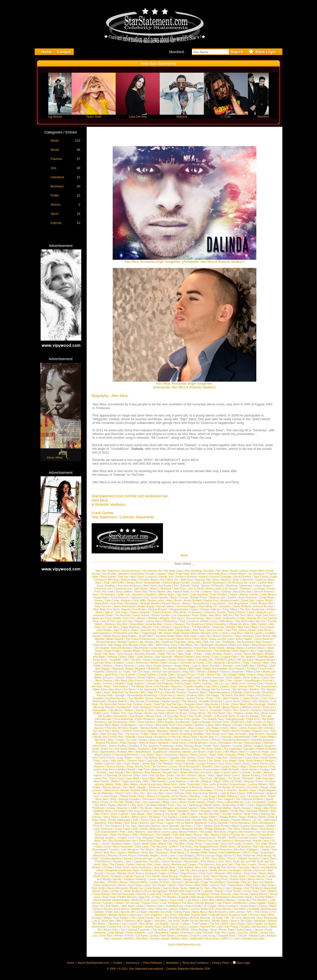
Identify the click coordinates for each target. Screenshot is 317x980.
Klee (95, 594)
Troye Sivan (225, 763)
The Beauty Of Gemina (231, 787)
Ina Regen (235, 870)
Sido (119, 763)
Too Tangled (248, 657)
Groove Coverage (221, 577)
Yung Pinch (221, 879)
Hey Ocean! (162, 686)
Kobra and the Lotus (221, 639)
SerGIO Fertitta (241, 731)
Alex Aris (239, 849)
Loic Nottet (147, 755)
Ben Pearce (137, 680)
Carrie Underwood (104, 885)
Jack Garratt (116, 772)
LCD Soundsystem (106, 832)
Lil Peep (173, 873)
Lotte (155, 811)
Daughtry (118, 861)
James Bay (148, 763)
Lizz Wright (230, 761)
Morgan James (180, 749)
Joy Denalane (256, 574)
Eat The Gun (175, 704)
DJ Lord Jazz (111, 627)
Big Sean (138, 805)
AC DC (258, 820)
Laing (210, 725)
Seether (199, 725)
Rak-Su (246, 882)
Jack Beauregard (238, 603)
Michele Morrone (200, 918)
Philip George (128, 743)
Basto (178, 600)
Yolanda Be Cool (257, 618)
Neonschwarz (253, 743)
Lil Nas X (116, 891)
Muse (107, 686)
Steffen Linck (101, 713)
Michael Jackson (105, 838)
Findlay (264, 769)
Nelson (201, 672)
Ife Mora (203, 680)
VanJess (154, 861)
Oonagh (120, 695)
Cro (273, 912)
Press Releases (153, 963)
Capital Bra (140, 861)
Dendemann (192, 882)
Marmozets (212, 704)
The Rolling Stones (155, 758)
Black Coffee (222, 781)
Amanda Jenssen (145, 654)
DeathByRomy (175, 906)
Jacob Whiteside (103, 793)
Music (55, 141)
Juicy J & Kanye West (253, 796)
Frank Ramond (119, 597)
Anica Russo (122, 909)
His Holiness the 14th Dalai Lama (163, 571)
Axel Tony (198, 630)
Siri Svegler (230, 675)
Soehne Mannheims (180, 648)
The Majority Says (213, 719)
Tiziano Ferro (150, 903)
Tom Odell (129, 787)
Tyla (123, 930)
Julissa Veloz (154, 621)
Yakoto (233, 594)
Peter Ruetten (219, 594)
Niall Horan (197, 897)
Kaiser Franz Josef (152, 820)
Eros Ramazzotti (190, 766)
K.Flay (156, 897)
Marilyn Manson (226, 900)
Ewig (130, 766)
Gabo (274, 577)
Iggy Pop (145, 897)
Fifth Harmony (256, 793)
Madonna (175, 752)
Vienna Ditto (246, 686)
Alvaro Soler (111, 930)
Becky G (229, 855)
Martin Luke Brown (194, 752)
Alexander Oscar (242, 897)
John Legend (225, 799)
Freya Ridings (102, 894)
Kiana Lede (177, 900)
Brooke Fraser (199, 597)
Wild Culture (234, 873)
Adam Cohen (220, 728)
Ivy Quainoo (128, 675)
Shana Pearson (258, 766)
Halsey (163, 900)
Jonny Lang (170, 832)
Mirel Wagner (223, 725)
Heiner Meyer (238, 574)
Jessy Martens (136, 832)
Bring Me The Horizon (223, 867)
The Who (187, 903)
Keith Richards (230, 769)
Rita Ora (217, 888)
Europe (238, 743)
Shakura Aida (128, 580)
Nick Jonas (131, 823)
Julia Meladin (116, 933)
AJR (135, 829)
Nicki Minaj (264, 855)
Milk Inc (227, 615)
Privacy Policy (221, 963)
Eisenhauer (136, 716)
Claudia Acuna (123, 588)
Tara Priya (180, 588)
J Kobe (225, 704)
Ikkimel (119, 936)
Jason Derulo (145, 918)
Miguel (162, 844)
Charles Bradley (194, 686)
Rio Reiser (99, 924)
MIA (189, 793)
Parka (251, 695)
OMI (255, 737)
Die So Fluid (240, 689)
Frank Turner (233, 891)
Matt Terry (110, 852)
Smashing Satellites (192, 734)
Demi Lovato (222, 766)
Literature (57, 177)
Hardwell (163, 743)
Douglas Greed (194, 704)
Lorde (130, 663)
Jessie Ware (146, 636)
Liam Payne (224, 903)
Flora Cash (206, 873)
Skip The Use (211, 642)
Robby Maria (252, 725)
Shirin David (254, 924)
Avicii (135, 630)
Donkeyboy (171, 621)
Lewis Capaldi (257, 903)
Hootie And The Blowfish (253, 900)
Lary (141, 725)
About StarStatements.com (184, 944)
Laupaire (174, 758)
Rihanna (268, 755)
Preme (231, 858)
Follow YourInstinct (154, 651)
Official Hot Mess (239, 624)
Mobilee (152, 618)
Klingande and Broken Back (122, 870)
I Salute (265, 849)
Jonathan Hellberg (135, 879)
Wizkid (208, 826)
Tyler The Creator (225, 933)
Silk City (185, 870)
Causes (110, 873)
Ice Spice (269, 924)
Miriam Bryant (111, 636)
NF (227, 918)
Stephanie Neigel (122, 669)
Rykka (228, 654)
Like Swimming (147, 689)
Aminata (230, 755)
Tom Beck (222, 571)
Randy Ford (211, 600)
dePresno (270, 820)
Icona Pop (201, 648)
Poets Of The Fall (112, 802)
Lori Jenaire (230, 588)
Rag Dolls (189, 672)
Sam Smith (195, 716)
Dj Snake (218, 918)
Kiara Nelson (224, 909)
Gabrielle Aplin (266, 657)
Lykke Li (160, 858)
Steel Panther (231, 698)
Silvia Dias (141, 591)
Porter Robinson (145, 719)
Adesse (141, 864)
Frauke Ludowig (156, 574)
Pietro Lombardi (228, 906)
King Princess (189, 873)
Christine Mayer (148, 580)
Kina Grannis (241, 710)
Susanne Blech (197, 692)
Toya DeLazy (125, 654)
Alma (220, 802)
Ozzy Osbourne (158, 909)
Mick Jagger (144, 921)
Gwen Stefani (249, 769)
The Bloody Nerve (142, 686)
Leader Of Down (160, 882)
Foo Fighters (170, 817)
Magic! (174, 870)
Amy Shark (219, 858)
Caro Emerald (166, 639)
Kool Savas (167, 936)
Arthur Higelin (244, 639)
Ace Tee (261, 832)
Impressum (132, 963)
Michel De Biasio (177, 713)
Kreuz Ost (268, 677)
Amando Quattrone (211, 701)
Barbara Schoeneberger (138, 858)
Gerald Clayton (146, 677)
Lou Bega (259, 588)
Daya (242, 793)
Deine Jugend (121, 609)
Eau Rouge (135, 713)
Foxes (227, 710)
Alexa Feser (190, 737)
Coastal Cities (230, 657)
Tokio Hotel (207, 808)
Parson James (173, 849)
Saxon (122, 852)
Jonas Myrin (100, 660)
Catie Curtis (112, 600)
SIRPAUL (262, 666)
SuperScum (160, 752)
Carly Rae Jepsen (157, 761)
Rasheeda (258, 609)
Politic (55, 195)
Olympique (225, 743)
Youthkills (115, 660)
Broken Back (238, 879)
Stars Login (243, 963)
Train (136, 820)
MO (143, 692)
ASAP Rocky (101, 876)
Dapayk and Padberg (159, 683)
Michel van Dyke (154, 713)
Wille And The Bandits (125, 692)
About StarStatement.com (93, 963)
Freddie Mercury (127, 897)
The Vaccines (159, 847)
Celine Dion (269, 858)
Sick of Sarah (196, 588)
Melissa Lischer (251, 707)
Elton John (141, 775)
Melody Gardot (117, 915)
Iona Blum (237, 633)
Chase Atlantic (257, 876)
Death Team (212, 746)
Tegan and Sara (132, 781)
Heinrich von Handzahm (166, 672)
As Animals (183, 722)
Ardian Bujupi (146, 606)
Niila (241, 761)
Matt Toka (243, 627)
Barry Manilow (222, 580)
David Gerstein (242, 577)
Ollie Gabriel (158, 781)
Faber (195, 811)
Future (145, 811)
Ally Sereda (146, 642)
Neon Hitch (200, 639)
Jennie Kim (267, 933)
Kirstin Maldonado (119, 820)
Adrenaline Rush (165, 725)
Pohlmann (99, 808)
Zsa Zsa (243, 933)
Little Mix (194, 781)
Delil (100, 870)
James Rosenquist (124, 606)
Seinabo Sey (170, 772)
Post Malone (103, 861)
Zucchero (253, 787)
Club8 (201, 675)
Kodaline (119, 663)
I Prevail (215, 740)
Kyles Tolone (168, 811)
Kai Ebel (209, 571)
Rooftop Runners (116, 698)
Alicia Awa (108, 921)
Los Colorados (181, 615)
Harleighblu (189, 680)
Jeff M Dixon (163, 645)
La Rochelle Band (224, 716)
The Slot (245, 609)
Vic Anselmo (108, 594)
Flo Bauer (130, 689)
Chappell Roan (226, 936)
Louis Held (155, 894)
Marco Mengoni (253, 654)
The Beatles (169, 897)
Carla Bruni (266, 835)
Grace (149, 725)
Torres (195, 749)
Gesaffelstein (253, 680)
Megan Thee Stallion (116, 918)
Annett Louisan (239, 571)
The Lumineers (188, 790)
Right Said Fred (265, 615)
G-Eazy (269, 722)
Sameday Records (257, 811)
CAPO (225, 938)
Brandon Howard (197, 577)
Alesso (243, 752)
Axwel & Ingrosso (151, 784)
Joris (228, 861)
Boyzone (177, 686)
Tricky (246, 663)
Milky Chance (248, 675)
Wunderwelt (266, 823)
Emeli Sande (216, 648)
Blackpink (100, 915)
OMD (135, 835)
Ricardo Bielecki (118, 701)
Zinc (229, 713)
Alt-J (254, 651)
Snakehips (267, 852)
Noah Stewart (181, 633)
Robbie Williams (227, 796)
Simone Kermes (264, 591)
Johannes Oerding (159, 787)
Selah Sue (124, 594)
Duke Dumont (197, 707)
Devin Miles (257, 571)
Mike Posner (150, 790)
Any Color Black (182, 645)
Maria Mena (199, 912)
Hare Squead (170, 826)
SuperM (184, 897)
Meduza (137, 900)
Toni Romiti (153, 876)
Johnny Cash (218, 885)
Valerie (109, 612)
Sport (54, 214)
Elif (211, 909)
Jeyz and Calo (224, 864)
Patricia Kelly (194, 906)
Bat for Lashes (254, 633)
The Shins (234, 829)
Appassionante (230, 600)
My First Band (216, 713)
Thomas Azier (204, 651)
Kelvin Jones (242, 763)
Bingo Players (231, 707)
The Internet (206, 864)
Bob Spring (188, 758)
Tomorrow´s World (146, 663)
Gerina (241, 612)
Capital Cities (167, 675)
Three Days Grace (150, 841)
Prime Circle (253, 672)
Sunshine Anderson (129, 586)
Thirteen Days (135, 761)
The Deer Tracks (140, 660)
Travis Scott (122, 867)
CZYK (197, 891)
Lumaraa (245, 772)
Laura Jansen (263, 586)
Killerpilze (248, 778)
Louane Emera (206, 763)
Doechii (195, 936)
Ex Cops (132, 740)
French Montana (240, 823)
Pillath (211, 802)
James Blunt (176, 677)
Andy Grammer (248, 597)
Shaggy (238, 888)
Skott (159, 849)
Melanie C (124, 805)
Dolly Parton (185, 885)
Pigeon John (166, 577)
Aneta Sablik (179, 707)
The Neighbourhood (206, 847)
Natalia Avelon (228, 817)
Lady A (196, 666)
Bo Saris (105, 704)
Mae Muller (129, 906)
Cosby (258, 722)
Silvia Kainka (108, 577)
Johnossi (111, 672)
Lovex (214, 621)
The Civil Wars (141, 672)
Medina (110, 624)
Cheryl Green (205, 758)
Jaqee (189, 651)
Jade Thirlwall (204, 933)
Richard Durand (106, 642)
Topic (112, 778)
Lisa (95, 936)
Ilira (198, 867)
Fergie (264, 787)
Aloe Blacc (115, 689)
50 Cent (236, 918)
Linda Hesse (158, 648)
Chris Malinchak (123, 719)
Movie (55, 150)
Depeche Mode (265, 805)
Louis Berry (209, 799)
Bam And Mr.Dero (117, 728)
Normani (177, 882)
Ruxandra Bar (201, 603)
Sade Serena (145, 657)
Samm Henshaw (172, 861)
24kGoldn (160, 921)
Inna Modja (139, 609)
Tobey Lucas (101, 761)
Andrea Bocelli (127, 769)
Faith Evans (215, 752)
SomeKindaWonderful (236, 740)
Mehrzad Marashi (104, 707)
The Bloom (146, 808)
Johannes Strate (103, 615)
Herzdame (178, 698)
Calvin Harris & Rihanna (187, 787)
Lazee (251, 612)
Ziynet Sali (247, 600)
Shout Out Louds (231, 844)
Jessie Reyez (248, 906)
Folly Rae (173, 858)
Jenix (107, 692)
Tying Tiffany (230, 609)
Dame (272, 704)
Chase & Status (181, 769)
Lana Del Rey (148, 630)
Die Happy (213, 695)
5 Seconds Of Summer (119, 775)
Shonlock (166, 588)
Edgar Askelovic (131, 627)
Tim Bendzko (123, 615)
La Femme (224, 689)
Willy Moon (226, 621)
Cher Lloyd (150, 900)
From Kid (175, 737)
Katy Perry (109, 769)
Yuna (156, 627)
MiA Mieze (231, 752)
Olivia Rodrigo (200, 930)
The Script (206, 832)
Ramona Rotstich (121, 648)
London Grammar (213, 677)
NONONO (154, 669)
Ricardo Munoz (171, 603)
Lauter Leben (175, 651)
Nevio (195, 586)
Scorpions (225, 606)
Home (71, 963)
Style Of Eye (155, 692)
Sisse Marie (137, 624)
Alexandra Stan (242, 591)
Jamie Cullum (251, 677)
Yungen (122, 838)
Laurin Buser (232, 701)
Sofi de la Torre (145, 710)
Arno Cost (129, 618)
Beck (141, 796)
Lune (150, 933)
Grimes (198, 654)
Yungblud (203, 894)
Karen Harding (118, 746)
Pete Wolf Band (182, 835)
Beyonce (209, 787)
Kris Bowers (264, 695)
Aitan (169, 600)
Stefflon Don (132, 802)
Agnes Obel (217, 680)
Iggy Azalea (266, 651)
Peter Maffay (223, 808)
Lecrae (106, 844)
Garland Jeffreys (125, 677)
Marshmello (191, 861)
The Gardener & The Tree (120, 826)
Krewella (99, 672)
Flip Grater (214, 707)
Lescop (162, 677)
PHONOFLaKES (225, 660)
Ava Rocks (165, 586)
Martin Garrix (212, 805)
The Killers (240, 909)
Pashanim (188, 933)
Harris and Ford (102, 618)
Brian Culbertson (243, 580)
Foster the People (248, 716)
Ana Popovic (237, 669)
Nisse (202, 775)
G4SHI (173, 847)
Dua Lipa (243, 867)
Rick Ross (220, 832)
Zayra (194, 609)
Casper (170, 823)
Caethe (232, 597)
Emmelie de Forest (192, 663)
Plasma (239, 713)
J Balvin (119, 903)
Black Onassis (104, 680)
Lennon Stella (199, 909)
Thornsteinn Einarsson (155, 799)
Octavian (117, 876)
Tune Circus (201, 740)
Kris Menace (131, 645)
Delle (118, 784)
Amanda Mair (154, 624)
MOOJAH (118, 583)
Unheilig (269, 728)
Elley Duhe (161, 870)
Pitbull (119, 793)
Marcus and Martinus (264, 867)
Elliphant (213, 672)
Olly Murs (109, 654)
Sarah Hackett (115, 639)
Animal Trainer (195, 698)
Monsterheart (242, 737)
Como (215, 657)
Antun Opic (153, 680)
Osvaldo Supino (197, 761)
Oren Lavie (142, 847)
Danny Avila (266, 873)
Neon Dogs (184, 654)
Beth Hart (190, 636)
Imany (99, 600)
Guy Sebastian (145, 838)
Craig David (211, 844)
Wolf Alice (142, 938)
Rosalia (245, 927)
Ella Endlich (105, 716)
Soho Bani (106, 936)
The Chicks (261, 912)
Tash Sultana (185, 867)
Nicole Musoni (177, 660)
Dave (171, 805)
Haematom (266, 838)
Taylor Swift (216, 755)
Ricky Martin (179, 796)
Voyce (262, 864)
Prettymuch (147, 835)
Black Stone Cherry (228, 775)
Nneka (143, 740)
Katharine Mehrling (107, 580)
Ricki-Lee (268, 707)
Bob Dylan (268, 885)
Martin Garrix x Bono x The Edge (232, 921)
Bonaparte (132, 603)
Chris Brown (267, 829)
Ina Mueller (109, 574)
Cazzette (271, 734)
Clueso (263, 906)
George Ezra (255, 683)
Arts (53, 168)
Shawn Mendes (189, 772)
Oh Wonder (133, 903)
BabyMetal (162, 933)
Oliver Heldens (146, 722)
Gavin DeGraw (175, 793)
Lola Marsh (193, 900)
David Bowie (236, 885)
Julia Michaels (218, 915)
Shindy (219, 891)
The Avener (132, 734)
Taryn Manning (244, 636)
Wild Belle (99, 657)
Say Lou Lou (222, 683)
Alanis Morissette (118, 888)
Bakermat (270, 888)
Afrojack (164, 618)
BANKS (254, 689)
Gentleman (240, 903)
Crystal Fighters (147, 675)
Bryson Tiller (201, 835)
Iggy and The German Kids (173, 719)
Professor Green (190, 876)
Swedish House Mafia (169, 636)
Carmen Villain (260, 663)
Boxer (198, 746)
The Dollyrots (222, 651)
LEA (220, 861)
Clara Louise (103, 847)
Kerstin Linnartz (191, 583)
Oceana (179, 624)
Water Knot (238, 683)
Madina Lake (218, 597)
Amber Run (252, 713)
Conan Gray (251, 891)
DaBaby (99, 912)
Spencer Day (203, 580)
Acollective (161, 737)
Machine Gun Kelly (160, 912)
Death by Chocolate (174, 642)
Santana (256, 710)
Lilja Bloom (115, 710)
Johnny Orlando (179, 909)
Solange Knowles (129, 799)
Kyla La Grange (201, 722)
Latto (220, 927)
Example (216, 710)
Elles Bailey (115, 823)
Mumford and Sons (253, 938)
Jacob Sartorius (223, 841)
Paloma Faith (105, 695)
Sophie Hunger (171, 701)
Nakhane (133, 852)
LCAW (133, 808)
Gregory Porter (186, 675)
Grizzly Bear (250, 829)
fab (170, 844)
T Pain (198, 826)
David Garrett (260, 763)
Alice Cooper (196, 728)
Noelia (117, 618)
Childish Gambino (249, 858)
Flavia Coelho (113, 651)
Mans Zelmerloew (167, 755)
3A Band (227, 695)
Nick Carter (137, 577)
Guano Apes (101, 597)
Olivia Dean (212, 938)
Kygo (121, 778)
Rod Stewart (152, 772)
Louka (250, 805)
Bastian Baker (235, 648)
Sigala (112, 805)
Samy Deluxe (141, 615)
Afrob (183, 802)
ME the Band (245, 660)
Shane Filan (214, 675)
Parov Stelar (199, 615)
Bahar (182, 669)
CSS (209, 663)
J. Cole (235, 938)
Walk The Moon (120, 835)
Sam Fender (241, 894)
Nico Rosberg (193, 571)
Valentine (100, 740)
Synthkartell (124, 707)
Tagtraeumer (107, 752)
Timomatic (218, 627)
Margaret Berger (265, 660)
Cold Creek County (103, 758)
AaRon (115, 781)
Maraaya (163, 731)
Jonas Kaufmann (141, 867)
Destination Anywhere (214, 645)
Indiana (129, 710)
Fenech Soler (221, 722)
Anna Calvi (268, 713)
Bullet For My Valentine (196, 921)
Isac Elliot (212, 686)
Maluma (113, 855)
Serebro (166, 627)
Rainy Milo (147, 645)
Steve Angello (166, 722)
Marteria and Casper (184, 864)
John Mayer (138, 814)
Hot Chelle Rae (245, 666)
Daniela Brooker (157, 609)
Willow (272, 921)
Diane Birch (101, 603)
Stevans (270, 761)
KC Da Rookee (171, 680)
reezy (183, 927)
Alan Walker (131, 784)
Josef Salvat (145, 737)
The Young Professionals (141, 639)
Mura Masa (188, 894)
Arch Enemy (247, 832)
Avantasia (233, 882)
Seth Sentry (118, 761)
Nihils (234, 728)
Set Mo (181, 775)
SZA (254, 823)
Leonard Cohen (248, 838)
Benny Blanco (259, 894)
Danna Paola (182, 912)
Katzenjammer (102, 633)
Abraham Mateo (121, 844)
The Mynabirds (201, 627)
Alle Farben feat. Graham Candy (132, 704)
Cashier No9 (265, 583)
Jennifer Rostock (130, 790)
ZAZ (126, 660)
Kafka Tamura (184, 746)
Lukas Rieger (110, 796)
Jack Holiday (104, 630)
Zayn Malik (133, 778)
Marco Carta (214, 618)
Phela (241, 755)
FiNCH (129, 936)
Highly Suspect (242, 808)
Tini (133, 918)
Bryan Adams (254, 761)
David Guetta (252, 692)
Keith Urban (234, 677)
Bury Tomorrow (246, 855)
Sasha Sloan (238, 876)
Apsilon (175, 933)
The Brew (164, 689)
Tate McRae (159, 930)
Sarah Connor (198, 755)
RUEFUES (238, 722)
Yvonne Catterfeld (114, 683)
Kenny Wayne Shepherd (191, 823)
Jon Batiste (162, 924)
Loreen (224, 633)
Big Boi (214, 820)
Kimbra (180, 577)
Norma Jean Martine (205, 793)
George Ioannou (166, 710)
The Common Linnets (164, 766)
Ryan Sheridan (211, 666)
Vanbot (225, 672)
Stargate (206, 811)
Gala (233, 686)
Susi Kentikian (193, 849)
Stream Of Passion (212, 586)
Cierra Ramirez (264, 639)
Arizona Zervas (103, 909)
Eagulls (142, 787)
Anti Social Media (125, 749)
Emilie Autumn (163, 666)
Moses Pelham (188, 832)
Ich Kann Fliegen (133, 621)
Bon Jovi (139, 793)
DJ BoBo (237, 781)
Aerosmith (249, 918)
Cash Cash (268, 698)
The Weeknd (165, 763)
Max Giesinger (257, 704)
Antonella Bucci (218, 574)
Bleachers (99, 855)
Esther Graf (170, 927)
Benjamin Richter (192, 829)
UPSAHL (112, 882)
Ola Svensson (245, 642)
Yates (211, 775)
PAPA (196, 683)
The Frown (266, 669)
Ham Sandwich (142, 707)
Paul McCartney (178, 918)
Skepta (259, 930)
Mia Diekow (141, 648)
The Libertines (134, 772)
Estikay (273, 802)
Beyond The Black (107, 743)
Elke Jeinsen (199, 574)
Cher (229, 680)
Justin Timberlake (189, 784)
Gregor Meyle (198, 713)
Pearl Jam (112, 912)
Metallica (195, 796)
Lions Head (252, 758)
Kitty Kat (123, 577)
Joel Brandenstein (209, 814)
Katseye (116, 938)
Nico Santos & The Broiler (162, 814)
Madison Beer (180, 938)
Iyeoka (196, 719)
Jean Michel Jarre (164, 867)
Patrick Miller (167, 630)
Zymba (154, 936)
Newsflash (172, 963)
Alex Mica (215, 615)
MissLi (154, 588)
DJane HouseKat (216, 624)
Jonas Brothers (133, 891)
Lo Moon (252, 835)
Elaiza (246, 701)
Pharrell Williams (241, 820)
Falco (105, 814)
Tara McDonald (244, 621)
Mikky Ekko (100, 689)
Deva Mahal (177, 852)
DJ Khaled (120, 811)
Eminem (248, 844)
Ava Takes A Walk (178, 591)
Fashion (56, 159)
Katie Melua (178, 799)
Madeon (226, 746)
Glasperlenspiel (179, 609)
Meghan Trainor (254, 781)
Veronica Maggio (186, 606)
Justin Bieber (132, 763)
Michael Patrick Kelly (178, 820)
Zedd (206, 876)
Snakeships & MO (233, 805)
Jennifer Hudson (232, 814)
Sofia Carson (244, 930)
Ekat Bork (269, 710)
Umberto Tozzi (210, 591)
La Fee (195, 591)
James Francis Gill (250, 728)
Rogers (233, 832)
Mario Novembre (123, 847)
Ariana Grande (160, 769)
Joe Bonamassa (117, 722)
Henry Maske (157, 591)
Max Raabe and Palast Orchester (226, 734)
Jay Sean (186, 826)
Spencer (99, 728)
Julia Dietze (141, 588)
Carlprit (224, 686)
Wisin (192, 841)
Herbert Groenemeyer (206, 769)
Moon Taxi (101, 841)
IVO (218, 698)
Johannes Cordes (215, 612)
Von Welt (100, 805)
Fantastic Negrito (148, 855)
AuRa (183, 841)
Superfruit (100, 823)
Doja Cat (159, 704)
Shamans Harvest (149, 826)
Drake (171, 775)
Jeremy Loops (258, 915)
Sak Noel (182, 594)
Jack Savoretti (163, 657)
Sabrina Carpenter (139, 930)
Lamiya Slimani (257, 784)
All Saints (220, 778)
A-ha (126, 927)
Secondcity (121, 716)
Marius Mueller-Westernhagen (112, 900)
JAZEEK (129, 938)
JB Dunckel (244, 847)
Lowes (252, 864)
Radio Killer (184, 630)
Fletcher (141, 894)
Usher (128, 793)
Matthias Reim (103, 811)
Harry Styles (111, 817)
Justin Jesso (162, 864)
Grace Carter (123, 829)
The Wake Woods (266, 844)
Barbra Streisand (146, 873)
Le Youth (124, 672)
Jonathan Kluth (195, 695)
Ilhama (186, 603)
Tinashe (114, 849)
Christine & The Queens (143, 746)
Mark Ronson (170, 876)
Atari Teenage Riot (111, 734)
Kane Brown (153, 888)
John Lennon (237, 912)
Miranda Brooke (150, 603)
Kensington (159, 660)
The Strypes (169, 669)
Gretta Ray (237, 811)
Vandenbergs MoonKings (142, 695)
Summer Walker (264, 897)
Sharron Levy (260, 731)
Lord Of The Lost (111, 621)
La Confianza (183, 740)
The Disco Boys (244, 615)
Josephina (237, 672)
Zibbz (131, 657)
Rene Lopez (214, 588)
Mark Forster (102, 781)
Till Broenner (213, 731)
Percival (268, 680)
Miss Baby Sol (102, 609)
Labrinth (208, 891)
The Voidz (186, 847)
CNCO (246, 852)
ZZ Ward (252, 669)
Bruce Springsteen (156, 891)
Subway (226, 591)
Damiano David (160, 938)
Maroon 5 (193, 799)
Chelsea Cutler (155, 906)
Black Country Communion (248, 826)
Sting (113, 799)
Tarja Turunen (103, 606)
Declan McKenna (151, 829)
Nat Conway (170, 841)
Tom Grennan (172, 829)
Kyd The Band (253, 888)
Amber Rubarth (193, 600)
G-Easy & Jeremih (225, 790)
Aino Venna (202, 657)
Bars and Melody (263, 882)
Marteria (267, 692)
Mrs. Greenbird (194, 731)
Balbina (252, 817)
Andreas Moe (125, 752)
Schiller (257, 772)
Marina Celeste (249, 594)
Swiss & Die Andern (161, 740)
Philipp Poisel (128, 796)
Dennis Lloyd (126, 885)
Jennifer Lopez (248, 790)
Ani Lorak (108, 591)
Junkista (207, 683)
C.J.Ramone (224, 737)
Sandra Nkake (132, 651)
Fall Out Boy (157, 775)
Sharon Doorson (223, 636)
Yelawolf (207, 766)
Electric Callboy (180, 924)
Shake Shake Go (102, 749)
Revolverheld (243, 841)
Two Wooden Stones (141, 698)
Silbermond (111, 790)
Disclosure (236, 758)
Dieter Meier (239, 704)
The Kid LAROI (219, 924)
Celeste (107, 903)
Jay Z (96, 921)
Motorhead (99, 701)
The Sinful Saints (211, 749)
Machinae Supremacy (239, 586)
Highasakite (99, 710)
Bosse (124, 882)
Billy (146, 781)
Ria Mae (180, 844)
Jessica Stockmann (214, 583)
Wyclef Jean (207, 737)
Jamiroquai (195, 805)
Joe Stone (215, 761)
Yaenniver (114, 924)
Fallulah (237, 692)
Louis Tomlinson (103, 829)
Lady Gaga (209, 796)
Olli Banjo (154, 817)
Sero (129, 861)
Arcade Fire (200, 820)
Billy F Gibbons (126, 921)
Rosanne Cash (238, 915)
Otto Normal (137, 701)
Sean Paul (109, 897)
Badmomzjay (269, 909)
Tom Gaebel (185, 725)
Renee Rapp (227, 930)
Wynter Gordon (161, 615)
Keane (167, 894)
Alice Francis (121, 630)
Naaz (242, 817)
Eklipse (108, 666)
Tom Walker (163, 835)
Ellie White (180, 612)
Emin (213, 743)
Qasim (238, 680)
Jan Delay (174, 921)
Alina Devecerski (262, 645)
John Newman (261, 701)
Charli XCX (253, 719)
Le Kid (238, 654)
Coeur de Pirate (259, 752)
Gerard (97, 636)
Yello (250, 912)
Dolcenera (100, 645)
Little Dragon (188, 814)
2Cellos (108, 867)
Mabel (273, 906)
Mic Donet (165, 633)
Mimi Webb (146, 924)
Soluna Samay (195, 618)
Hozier (116, 731)
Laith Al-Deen (228, 793)
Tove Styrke (253, 755)
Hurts (138, 758)
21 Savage (193, 852)
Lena (131, 838)
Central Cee (114, 927)
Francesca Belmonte (126, 755)
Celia (242, 618)
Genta (130, 583)
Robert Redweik (266, 749)
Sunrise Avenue (131, 571)
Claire (163, 663)
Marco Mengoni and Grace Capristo (176, 808)
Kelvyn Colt (205, 841)
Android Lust (264, 612)
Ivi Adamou (195, 612)
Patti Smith (98, 888)
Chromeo (245, 588)
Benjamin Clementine (227, 663)
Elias (140, 906)
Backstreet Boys (191, 858)
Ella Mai (184, 915)
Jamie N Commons (134, 731)
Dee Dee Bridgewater (173, 728)
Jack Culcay (261, 577)
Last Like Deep (102, 663)
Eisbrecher (230, 618)
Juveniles (228, 666)
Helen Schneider (185, 763)
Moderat (207, 781)
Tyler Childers (268, 891)
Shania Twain (153, 927)
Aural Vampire (160, 597)
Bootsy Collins (220, 835)
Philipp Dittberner (215, 829)
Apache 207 (128, 912)
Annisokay (206, 790)
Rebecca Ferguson (158, 796)
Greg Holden (125, 758)
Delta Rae (222, 758)
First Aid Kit (238, 835)
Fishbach (252, 849)
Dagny (272, 903)
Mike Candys (259, 624)
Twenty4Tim (207, 927)
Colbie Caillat (149, 734)
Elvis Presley (222, 826)
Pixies (210, 698)
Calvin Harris (178, 743)
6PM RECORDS (179, 930)
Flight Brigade (267, 790)
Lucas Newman (177, 781)
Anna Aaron (163, 698)
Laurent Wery (181, 627)
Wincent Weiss (139, 882)
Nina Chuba (237, 924)
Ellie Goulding (160, 749)
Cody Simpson (136, 683)
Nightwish (144, 749)
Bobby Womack (201, 633)
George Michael (205, 903)
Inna (253, 583)
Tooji (182, 621)
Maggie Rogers (193, 879)
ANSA (207, 716)
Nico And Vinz (101, 731)
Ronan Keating (251, 775)
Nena (98, 654)
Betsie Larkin (156, 600)
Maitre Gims (227, 847)
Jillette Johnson (103, 677)
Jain (152, 823)
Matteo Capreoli (104, 763)
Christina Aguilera (111, 858)
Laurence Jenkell (198, 621)
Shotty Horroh (218, 870)
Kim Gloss (178, 618)
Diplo (105, 891)
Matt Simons (256, 734)
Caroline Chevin (255, 648)
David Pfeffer (267, 737)
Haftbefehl (196, 938)
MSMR (269, 654)
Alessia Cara (165, 778)
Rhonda (130, 737)
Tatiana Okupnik (140, 612)
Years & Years (147, 743)
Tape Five (231, 630)
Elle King (134, 811)
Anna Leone (168, 855)
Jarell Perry (111, 675)
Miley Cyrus (139, 817)
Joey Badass (221, 811)
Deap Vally (195, 642)
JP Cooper (210, 906)
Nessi (181, 695)
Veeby (97, 683)
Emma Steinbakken (218, 897)
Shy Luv (182, 805)
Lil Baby (142, 912)
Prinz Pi (98, 826)
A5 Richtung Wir (238, 583)
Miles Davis (253, 885)
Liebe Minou (268, 594)
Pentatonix (153, 701)
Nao (105, 864)
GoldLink (146, 870)
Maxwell (220, 873)
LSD (204, 867)
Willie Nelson (209, 852)
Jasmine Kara (215, 630)
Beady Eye (137, 888)
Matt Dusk (187, 580)
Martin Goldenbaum (124, 725)
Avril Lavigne (199, 870)
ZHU (132, 722)
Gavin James (164, 838)
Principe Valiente (210, 609)
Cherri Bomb (263, 636)
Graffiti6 (270, 633)
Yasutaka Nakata (156, 805)
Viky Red (122, 624)
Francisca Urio (103, 588)
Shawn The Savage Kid (201, 689)
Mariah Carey (261, 841)
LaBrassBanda (234, 802)
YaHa (231, 612)
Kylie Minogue (129, 849)
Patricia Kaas (183, 683)
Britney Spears (111, 787)
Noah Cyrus (251, 814)
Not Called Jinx (169, 580)
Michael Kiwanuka (123, 894)
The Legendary (151, 802)
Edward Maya (171, 583)
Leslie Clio (204, 636)
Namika (180, 761)
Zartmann (182, 936)
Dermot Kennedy (221, 894)
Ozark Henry (167, 695)
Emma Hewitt (248, 630)
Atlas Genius (265, 675)
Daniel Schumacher (215, 669)
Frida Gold (182, 574)
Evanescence (208, 838)
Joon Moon (154, 832)
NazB (226, 731)
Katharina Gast (140, 597)
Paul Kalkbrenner (230, 852)
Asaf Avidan (129, 636)
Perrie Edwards (136, 933)
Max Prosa (270, 808)
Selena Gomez (116, 766)
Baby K (192, 660)
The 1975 (268, 775)
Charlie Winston (198, 743)
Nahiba (231, 627)
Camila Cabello (189, 817)
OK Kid (200, 855)
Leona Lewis (230, 772)
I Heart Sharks (250, 698)
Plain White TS (208, 606)
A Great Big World (175, 716)
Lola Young (209, 936)
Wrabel (225, 820)
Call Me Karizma (134, 876)
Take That (144, 769)
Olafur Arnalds (213, 654)
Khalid (271, 826)
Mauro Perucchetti (262, 627)
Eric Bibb (239, 695)
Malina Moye (166, 594)
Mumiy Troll (142, 766)
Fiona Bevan (161, 707)
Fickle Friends (196, 802)
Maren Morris (256, 879)
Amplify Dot (206, 660)
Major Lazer (170, 802)
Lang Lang (135, 915)
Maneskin (260, 921)
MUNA (173, 891)
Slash (98, 583)
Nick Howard (264, 642)
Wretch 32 (176, 731)
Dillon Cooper (116, 740)
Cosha (130, 864)
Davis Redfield (242, 606)
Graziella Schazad (262, 740)
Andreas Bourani (263, 606)
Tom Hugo (121, 612)
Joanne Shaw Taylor (175, 888)
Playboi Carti (257, 936)
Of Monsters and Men (126, 633)
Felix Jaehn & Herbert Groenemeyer (224, 784)
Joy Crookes (129, 924)
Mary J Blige (239, 766)
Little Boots (264, 630)
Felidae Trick (119, 713)
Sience (55, 205)
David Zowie (268, 758)
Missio (96, 891)
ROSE (254, 933)
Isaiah (162, 873)
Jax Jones (171, 915)
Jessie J (174, 663)
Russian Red (102, 725)
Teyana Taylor (199, 915)
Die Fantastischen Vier (123, 841)
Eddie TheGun (167, 654)
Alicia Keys (170, 784)
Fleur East (206, 778)
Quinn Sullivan (119, 814)
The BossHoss (195, 624)
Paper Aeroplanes (219, 692)
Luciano (193, 927)
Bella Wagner (241, 651)
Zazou (168, 624)
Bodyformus (139, 909)
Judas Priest (195, 844)
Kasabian (183, 811)
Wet (150, 864)
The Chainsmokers (186, 778)
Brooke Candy (168, 790)
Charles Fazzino (161, 612)
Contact (117, 963)
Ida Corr (261, 621)
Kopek (134, 728)
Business (57, 186)
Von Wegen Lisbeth (164, 885)
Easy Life (98, 906)
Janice (178, 838)
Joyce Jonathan (106, 586)
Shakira (125, 817)
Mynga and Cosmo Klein (109, 737)
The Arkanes (189, 701)
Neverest (138, 594)
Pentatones (167, 746)
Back (185, 555)
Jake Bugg (114, 645)
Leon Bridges (186, 855)
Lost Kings (191, 838)
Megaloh (140, 669)
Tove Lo (204, 710)
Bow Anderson (218, 912)
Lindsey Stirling (243, 746)
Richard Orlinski (184, 657)
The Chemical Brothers (250, 799)
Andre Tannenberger (148, 583)
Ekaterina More (264, 580)
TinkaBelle (228, 642)
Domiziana (98, 927)
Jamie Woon (267, 597)
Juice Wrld (208, 900)
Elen (176, 894)
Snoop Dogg (214, 855)
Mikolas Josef (125, 873)
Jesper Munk (182, 666)
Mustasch (162, 852)
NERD (232, 838)
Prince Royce (128, 855)
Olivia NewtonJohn (262, 603)
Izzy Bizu (158, 793)
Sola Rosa (117, 603)
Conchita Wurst (169, 734)
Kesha (144, 823)
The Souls (234, 778)
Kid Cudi (161, 918)
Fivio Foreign (200, 924)
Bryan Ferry (184, 639)
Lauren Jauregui (158, 879)
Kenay (257, 808)
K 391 (206, 858)
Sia (149, 793)
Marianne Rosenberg (131, 574)
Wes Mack (121, 680)
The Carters (117, 864)
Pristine (192, 775)
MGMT (222, 838)
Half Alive (176, 879)
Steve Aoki (250, 873)
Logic (228, 888)
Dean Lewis (143, 885)
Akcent (141, 618)
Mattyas (126, 600)
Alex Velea (150, 586)
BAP (249, 722)
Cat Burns (142, 936)
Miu (158, 642)
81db (107, 583)
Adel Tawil (185, 891)
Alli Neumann (260, 927)
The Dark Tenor (187, 710)
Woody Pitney (154, 716)
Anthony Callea (117, 657)
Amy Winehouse (267, 918)
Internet (56, 223)
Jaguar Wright (264, 600)
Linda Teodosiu (199, 594)
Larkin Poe (100, 778)
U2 (172, 761)
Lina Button (219, 603)
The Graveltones (266, 686)
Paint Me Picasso (175, 692)
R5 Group (178, 689)
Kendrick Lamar (210, 772)
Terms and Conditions (195, 963)
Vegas (151, 731)
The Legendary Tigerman (239, 749)
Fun (216, 633)
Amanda (122, 808)
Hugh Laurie (193, 677)
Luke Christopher (256, 802)
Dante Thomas (179, 597)
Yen (197, 645)
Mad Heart (195, 669)
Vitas (171, 574)
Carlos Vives (144, 666)
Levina (111, 808)
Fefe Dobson (121, 686)
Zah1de (242, 936)
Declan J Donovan (255, 870)
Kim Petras (232, 927)
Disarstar (137, 927)
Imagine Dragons (264, 746)
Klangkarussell (235, 719)
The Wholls (147, 849)
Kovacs (238, 725)
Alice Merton (208, 861)
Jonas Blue (148, 778)
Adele (109, 784)
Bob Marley (113, 906)
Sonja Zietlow (124, 591)
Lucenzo (152, 577)
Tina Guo (241, 864)
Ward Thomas (219, 876)
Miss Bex (268, 725)
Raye (214, 930)
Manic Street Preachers (218, 849)
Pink (122, 832)
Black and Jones (240, 645)
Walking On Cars (199, 888)
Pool (95, 752)
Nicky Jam (147, 852)
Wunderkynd (143, 752)
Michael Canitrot (127, 642)
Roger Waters (209, 817)
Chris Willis (139, 600)
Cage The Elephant (214, 882)
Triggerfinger (149, 633)
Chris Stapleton (153, 915)
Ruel (255, 852)
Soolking (254, 909)
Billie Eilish (201, 885)
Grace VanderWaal (145, 844)
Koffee (208, 879)
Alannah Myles (165, 606)
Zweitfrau (151, 594)
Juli (208, 728)
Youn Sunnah (182, 586)
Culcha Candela (218, 823)
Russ (160, 823)
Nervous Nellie (149, 728)
